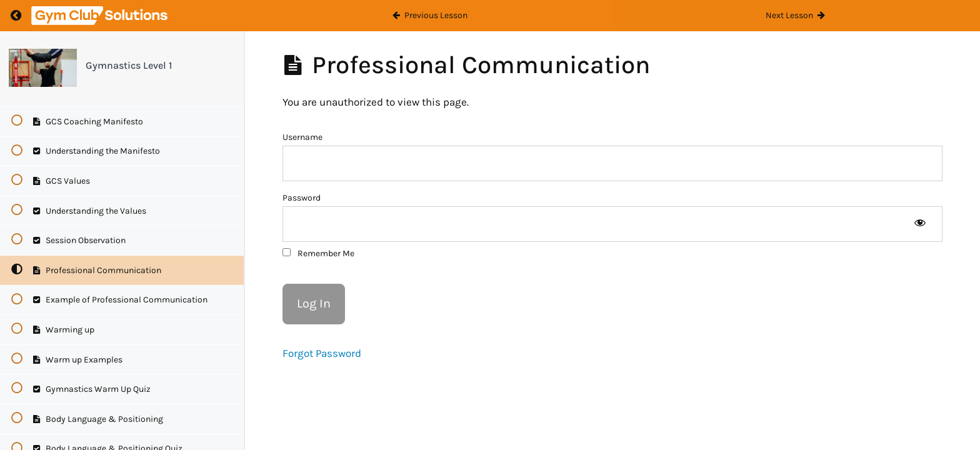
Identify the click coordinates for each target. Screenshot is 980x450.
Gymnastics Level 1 (129, 65)
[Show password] (920, 224)
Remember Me (318, 253)
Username (302, 137)
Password (302, 198)
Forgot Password (322, 353)
